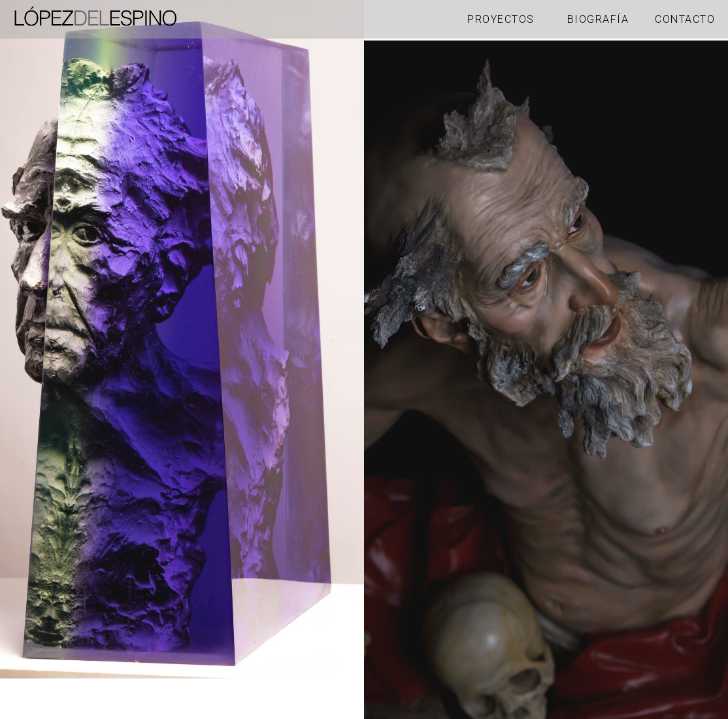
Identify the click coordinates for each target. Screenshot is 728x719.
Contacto (685, 19)
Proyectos (501, 19)
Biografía (598, 19)
